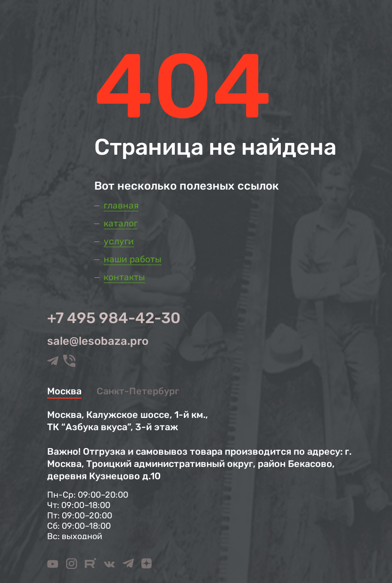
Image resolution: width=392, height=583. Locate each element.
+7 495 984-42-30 (114, 318)
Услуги (119, 241)
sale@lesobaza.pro (98, 341)
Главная (121, 205)
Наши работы (133, 259)
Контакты (124, 277)
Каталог (121, 223)
